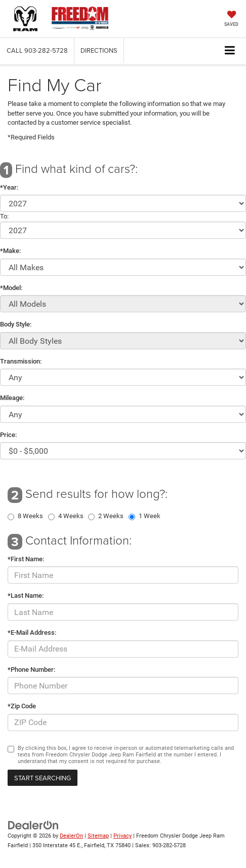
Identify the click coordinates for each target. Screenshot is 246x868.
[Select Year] (123, 203)
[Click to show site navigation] (230, 51)
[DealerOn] (33, 825)
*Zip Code (22, 706)
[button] (37, 50)
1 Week (150, 516)
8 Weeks (30, 516)
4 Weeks (71, 516)
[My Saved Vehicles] (231, 20)
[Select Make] (123, 267)
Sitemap (98, 836)
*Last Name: (26, 595)
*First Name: (26, 559)
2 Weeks (111, 516)
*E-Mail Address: (32, 632)
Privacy (122, 836)
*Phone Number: (31, 670)
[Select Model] (123, 304)
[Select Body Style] (123, 341)
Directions (99, 50)
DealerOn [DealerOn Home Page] (71, 836)
